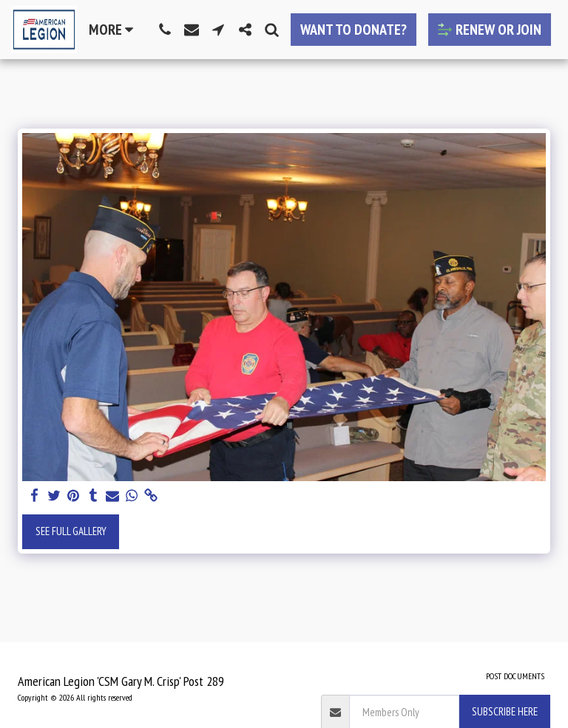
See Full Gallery (71, 531)
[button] (165, 30)
